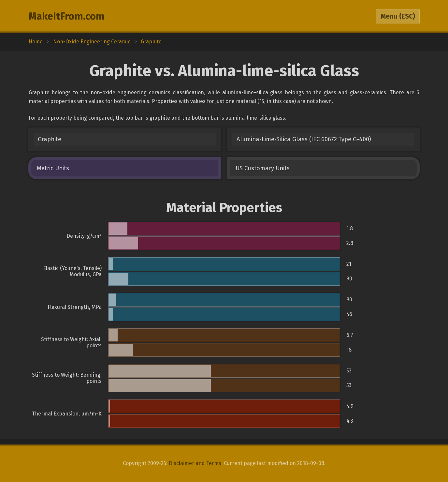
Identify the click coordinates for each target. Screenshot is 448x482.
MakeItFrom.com (67, 16)
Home (36, 42)
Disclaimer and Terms (195, 463)
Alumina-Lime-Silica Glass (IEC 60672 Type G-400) (304, 139)
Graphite (50, 139)
